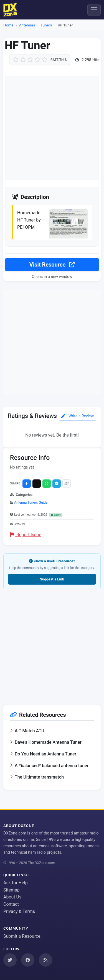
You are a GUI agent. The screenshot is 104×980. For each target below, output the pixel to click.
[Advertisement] (52, 128)
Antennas (27, 25)
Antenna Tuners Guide (31, 503)
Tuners (46, 25)
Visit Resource (52, 265)
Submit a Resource (22, 936)
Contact (11, 904)
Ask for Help (16, 883)
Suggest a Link (52, 579)
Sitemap (12, 890)
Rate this (59, 60)
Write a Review (78, 416)
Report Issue (26, 535)
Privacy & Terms (19, 911)
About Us (12, 897)
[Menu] (94, 10)
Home (8, 25)
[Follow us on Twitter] (10, 960)
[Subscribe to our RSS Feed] (45, 960)
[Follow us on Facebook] (28, 960)
